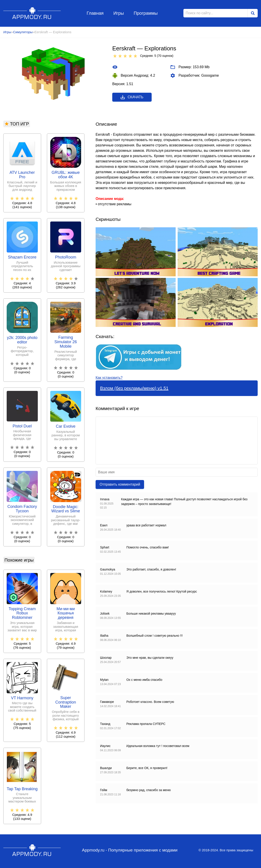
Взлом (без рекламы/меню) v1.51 (134, 388)
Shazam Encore (22, 257)
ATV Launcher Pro (22, 175)
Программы (146, 13)
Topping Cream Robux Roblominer (22, 613)
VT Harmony (22, 698)
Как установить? (109, 378)
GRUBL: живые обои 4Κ (66, 175)
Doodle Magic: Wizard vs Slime (66, 509)
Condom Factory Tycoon (22, 509)
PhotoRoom (66, 257)
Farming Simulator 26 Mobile (66, 342)
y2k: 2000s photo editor (22, 340)
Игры (119, 13)
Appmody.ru (32, 13)
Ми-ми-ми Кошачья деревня (66, 613)
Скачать (132, 97)
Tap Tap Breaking (22, 789)
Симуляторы (23, 32)
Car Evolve (66, 426)
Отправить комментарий (120, 484)
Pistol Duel (22, 426)
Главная (95, 13)
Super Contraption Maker (66, 702)
